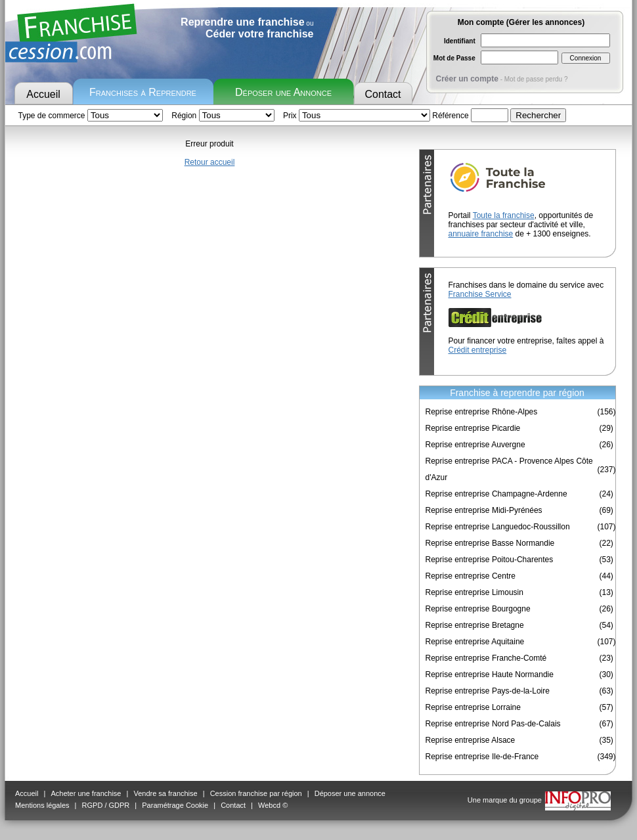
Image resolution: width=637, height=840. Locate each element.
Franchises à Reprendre (143, 92)
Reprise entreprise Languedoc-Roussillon (498, 527)
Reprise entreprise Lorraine (473, 707)
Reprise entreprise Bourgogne (478, 609)
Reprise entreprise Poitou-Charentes (490, 560)
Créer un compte (467, 79)
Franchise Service (480, 294)
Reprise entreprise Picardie (473, 428)
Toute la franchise (504, 215)
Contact (383, 94)
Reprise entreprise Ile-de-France (482, 757)
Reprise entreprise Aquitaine (475, 642)
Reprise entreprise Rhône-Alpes (482, 412)
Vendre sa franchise (165, 793)
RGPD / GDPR (106, 805)
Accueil (43, 94)
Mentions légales (42, 805)
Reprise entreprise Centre (471, 576)
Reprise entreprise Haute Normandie (490, 674)
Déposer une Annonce (283, 92)
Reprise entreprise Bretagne (475, 625)
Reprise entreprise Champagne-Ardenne (496, 494)
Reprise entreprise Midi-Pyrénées (484, 510)
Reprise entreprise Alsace (471, 740)
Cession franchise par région (256, 793)
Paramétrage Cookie (175, 805)
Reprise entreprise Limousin (474, 592)
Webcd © (273, 805)
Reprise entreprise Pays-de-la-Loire (488, 691)
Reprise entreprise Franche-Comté (486, 658)
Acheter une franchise (86, 793)
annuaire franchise (481, 234)
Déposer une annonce (350, 793)
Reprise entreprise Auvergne (475, 445)
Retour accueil (210, 162)
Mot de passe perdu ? (536, 79)
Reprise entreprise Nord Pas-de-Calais (493, 724)
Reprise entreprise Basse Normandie (490, 543)
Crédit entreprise (478, 350)
